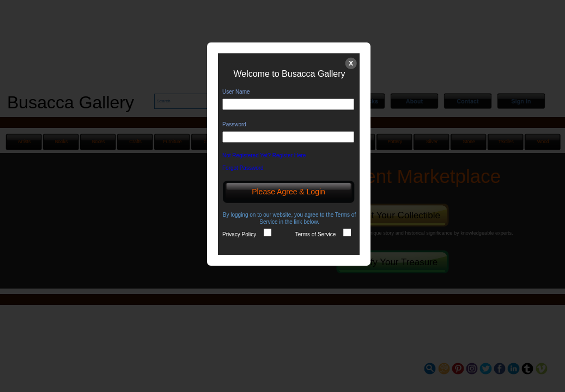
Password (234, 124)
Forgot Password (247, 168)
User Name (236, 92)
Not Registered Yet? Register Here (268, 155)
